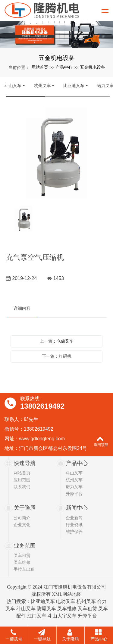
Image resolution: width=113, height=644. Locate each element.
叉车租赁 (22, 555)
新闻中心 (77, 508)
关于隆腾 (25, 508)
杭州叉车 (42, 86)
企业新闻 (74, 518)
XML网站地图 (67, 594)
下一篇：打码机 (57, 356)
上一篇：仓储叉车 (57, 341)
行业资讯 (74, 525)
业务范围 (25, 546)
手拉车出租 (24, 569)
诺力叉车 (74, 487)
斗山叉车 (13, 86)
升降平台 (74, 494)
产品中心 (64, 67)
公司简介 (22, 518)
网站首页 (40, 67)
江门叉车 (37, 616)
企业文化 (22, 525)
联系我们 (22, 487)
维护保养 (74, 532)
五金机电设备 (93, 67)
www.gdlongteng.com (42, 439)
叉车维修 (22, 562)
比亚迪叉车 (74, 86)
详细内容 (22, 308)
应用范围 (22, 480)
